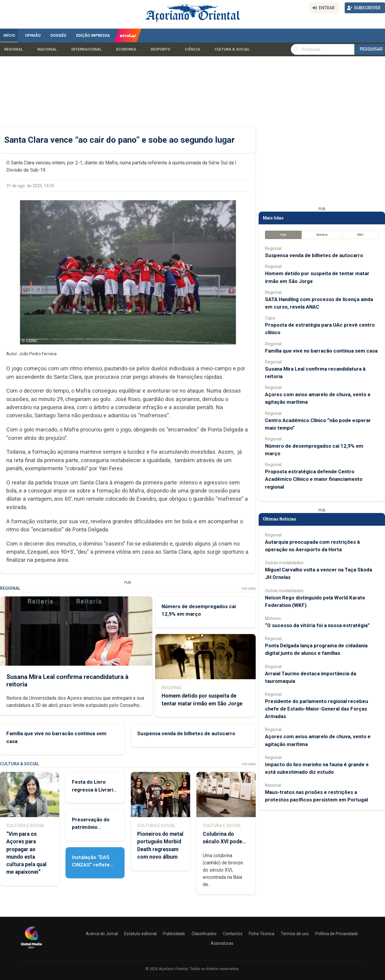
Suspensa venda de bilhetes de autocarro (186, 733)
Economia (126, 49)
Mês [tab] (360, 235)
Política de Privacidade (337, 934)
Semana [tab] (322, 235)
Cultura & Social (232, 49)
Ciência (192, 49)
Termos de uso (295, 934)
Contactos (233, 934)
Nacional (47, 49)
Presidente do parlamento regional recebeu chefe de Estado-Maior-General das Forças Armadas (317, 709)
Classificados (204, 934)
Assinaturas (222, 943)
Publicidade (174, 934)
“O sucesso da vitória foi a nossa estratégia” (317, 625)
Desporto (160, 49)
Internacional (86, 49)
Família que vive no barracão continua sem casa (321, 351)
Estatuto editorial (140, 934)
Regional (14, 49)
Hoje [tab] (283, 235)
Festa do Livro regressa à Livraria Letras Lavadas (94, 789)
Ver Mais (249, 589)
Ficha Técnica (262, 934)
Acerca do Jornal (102, 934)
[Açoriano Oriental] (31, 949)
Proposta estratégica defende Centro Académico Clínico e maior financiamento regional (314, 479)
